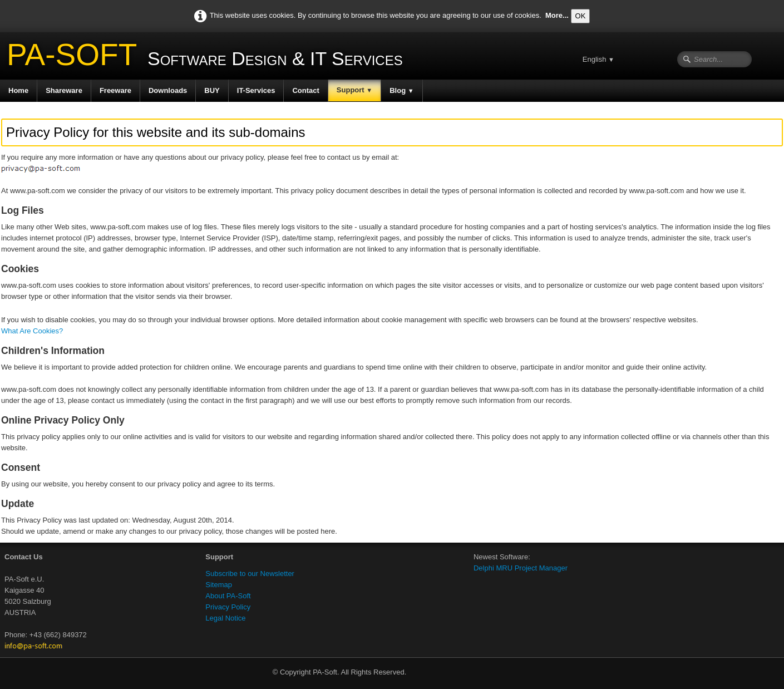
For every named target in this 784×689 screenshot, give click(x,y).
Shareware (64, 90)
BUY (212, 90)
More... (557, 15)
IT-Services (256, 90)
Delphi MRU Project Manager (521, 568)
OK (581, 16)
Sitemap (219, 585)
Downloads (168, 90)
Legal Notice (225, 618)
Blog (401, 90)
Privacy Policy (228, 607)
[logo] (206, 58)
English (598, 59)
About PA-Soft (228, 596)
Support (354, 90)
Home (18, 90)
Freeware (115, 90)
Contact (305, 90)
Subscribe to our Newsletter (250, 574)
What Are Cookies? (32, 331)
